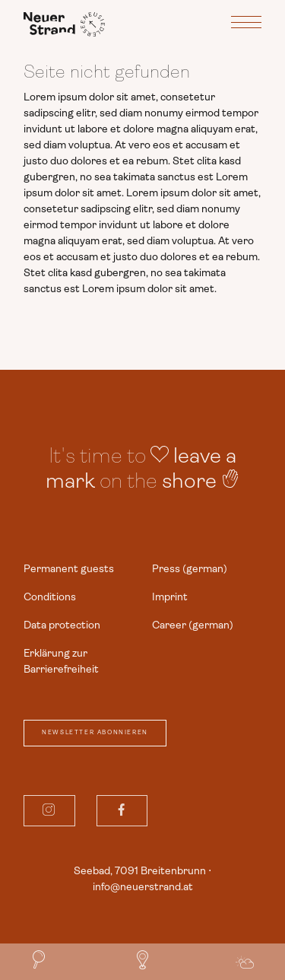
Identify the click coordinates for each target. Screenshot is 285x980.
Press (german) (190, 568)
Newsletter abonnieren (95, 733)
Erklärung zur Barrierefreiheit (61, 661)
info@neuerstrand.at (143, 886)
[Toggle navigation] (246, 24)
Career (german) (193, 625)
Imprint (170, 597)
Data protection (62, 625)
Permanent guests (69, 568)
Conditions (50, 597)
